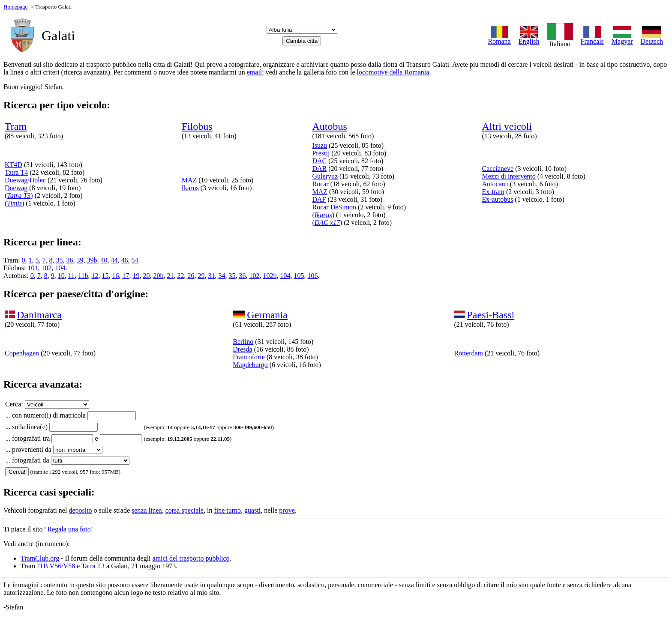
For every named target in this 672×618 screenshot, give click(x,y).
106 (312, 276)
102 (46, 268)
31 (211, 276)
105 (299, 276)
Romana (499, 38)
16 (115, 276)
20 (146, 276)
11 (71, 276)
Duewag (16, 188)
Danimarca (39, 315)
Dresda (242, 349)
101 (33, 268)
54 (135, 260)
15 (105, 276)
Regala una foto (69, 529)
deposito (80, 510)
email (255, 72)
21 (170, 276)
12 (95, 276)
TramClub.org (40, 558)
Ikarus (190, 188)
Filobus (197, 126)
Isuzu (319, 145)
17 (126, 276)
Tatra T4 (16, 172)
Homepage (15, 7)
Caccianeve (498, 169)
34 (222, 276)
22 (180, 276)
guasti (252, 510)
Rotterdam (468, 353)
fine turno (227, 510)
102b (270, 276)
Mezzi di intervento (508, 176)
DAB (319, 169)
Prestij (321, 153)
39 (80, 260)
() (19, 196)
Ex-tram (493, 192)
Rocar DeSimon (334, 207)
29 (201, 276)
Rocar (320, 184)
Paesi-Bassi (490, 315)
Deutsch (652, 38)
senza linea (147, 510)
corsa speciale (184, 510)
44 (114, 260)
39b (92, 260)
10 (61, 276)
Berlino (243, 342)
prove (287, 510)
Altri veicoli (507, 126)
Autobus (329, 126)
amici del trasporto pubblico (191, 558)
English (529, 38)
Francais (592, 38)
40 (104, 260)
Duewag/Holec (25, 180)
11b (83, 276)
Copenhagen (22, 353)
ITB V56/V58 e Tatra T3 (71, 566)
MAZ (189, 180)
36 (70, 260)
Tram (16, 126)
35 (60, 260)
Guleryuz (325, 176)
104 (60, 268)
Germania (267, 315)
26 (191, 276)
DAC (319, 161)
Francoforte (249, 357)
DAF (319, 199)
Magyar (622, 38)
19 (136, 276)
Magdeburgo (250, 365)
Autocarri (495, 184)
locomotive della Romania (393, 72)
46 (125, 260)
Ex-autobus (497, 199)
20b (158, 276)
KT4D (13, 165)
